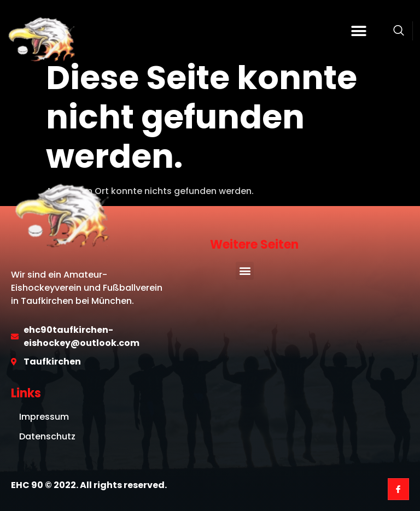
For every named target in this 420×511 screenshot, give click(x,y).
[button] (359, 31)
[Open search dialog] (399, 32)
